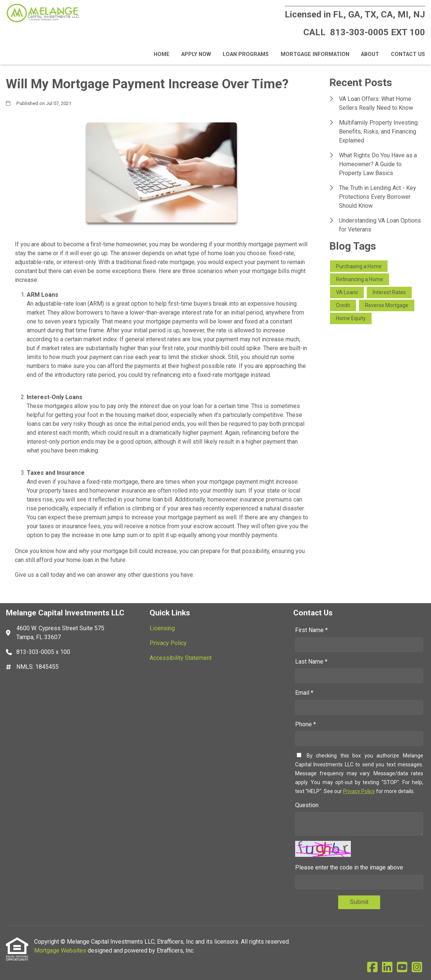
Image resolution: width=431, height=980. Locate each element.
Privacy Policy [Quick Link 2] (168, 643)
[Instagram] (417, 968)
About (370, 54)
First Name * (311, 630)
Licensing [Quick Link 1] (162, 628)
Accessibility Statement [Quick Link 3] (181, 658)
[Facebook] (372, 968)
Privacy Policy (359, 791)
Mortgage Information (315, 54)
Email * (304, 693)
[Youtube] (402, 968)
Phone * (306, 724)
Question (307, 805)
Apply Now (196, 54)
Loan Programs (246, 54)
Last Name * (311, 662)
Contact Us (408, 54)
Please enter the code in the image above (349, 867)
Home (162, 54)
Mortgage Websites (61, 951)
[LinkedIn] (387, 968)
